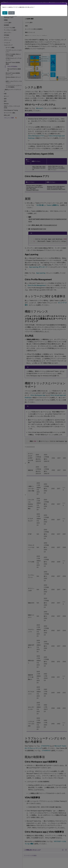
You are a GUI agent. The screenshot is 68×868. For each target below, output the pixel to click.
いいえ (11, 13)
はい (5, 13)
